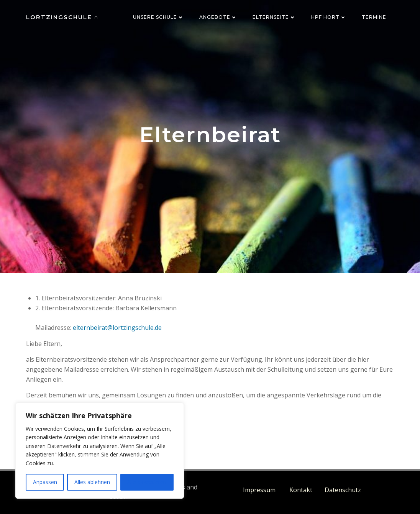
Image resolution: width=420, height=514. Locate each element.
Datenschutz (343, 490)
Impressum (260, 490)
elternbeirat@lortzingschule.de (117, 328)
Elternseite (274, 17)
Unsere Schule (158, 17)
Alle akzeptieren (147, 482)
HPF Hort (329, 17)
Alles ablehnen (92, 482)
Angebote (218, 17)
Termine (374, 17)
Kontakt (301, 490)
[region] (100, 451)
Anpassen (45, 482)
